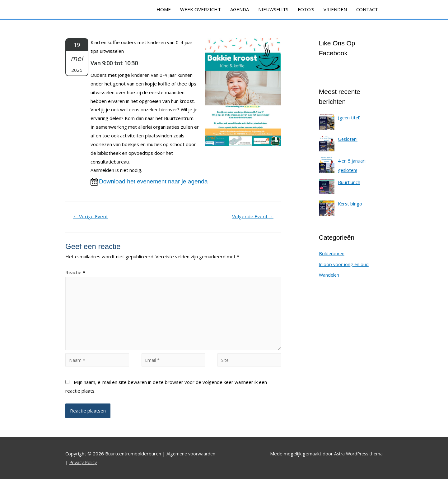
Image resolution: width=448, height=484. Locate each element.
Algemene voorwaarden (192, 459)
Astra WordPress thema (357, 459)
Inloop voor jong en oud (344, 264)
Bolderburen (332, 254)
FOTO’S (306, 9)
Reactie (75, 273)
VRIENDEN (335, 9)
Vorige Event (91, 217)
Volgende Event (252, 217)
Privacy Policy (84, 467)
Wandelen (329, 275)
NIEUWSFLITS (273, 9)
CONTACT (367, 9)
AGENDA (240, 9)
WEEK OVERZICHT (201, 9)
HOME (164, 9)
